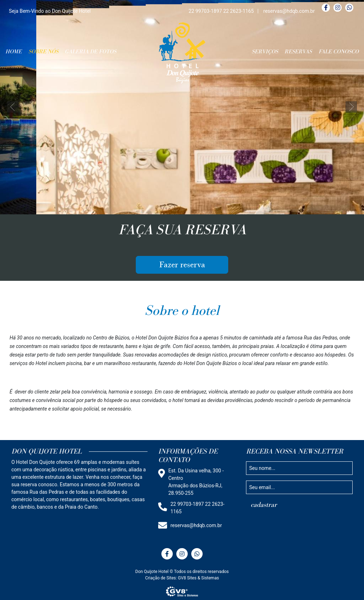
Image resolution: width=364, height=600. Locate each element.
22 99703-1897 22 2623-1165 (221, 11)
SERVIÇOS (265, 52)
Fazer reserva (182, 265)
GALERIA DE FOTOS (90, 52)
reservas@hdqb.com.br (289, 11)
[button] (13, 107)
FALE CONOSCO (339, 52)
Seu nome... (262, 468)
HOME (14, 52)
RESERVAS (298, 52)
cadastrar (264, 505)
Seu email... (262, 487)
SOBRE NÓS (43, 52)
